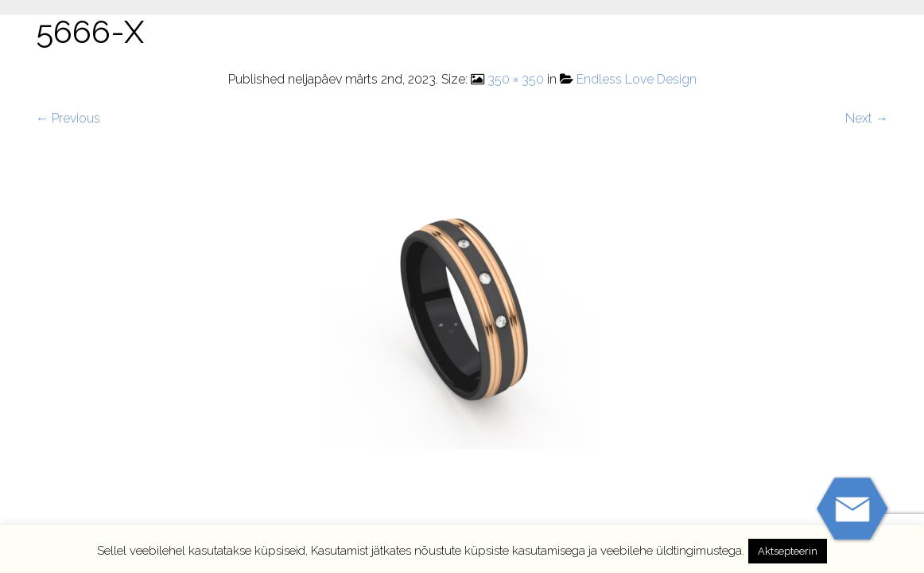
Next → (867, 118)
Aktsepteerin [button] (788, 551)
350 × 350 (516, 79)
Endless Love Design (637, 79)
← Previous (68, 118)
